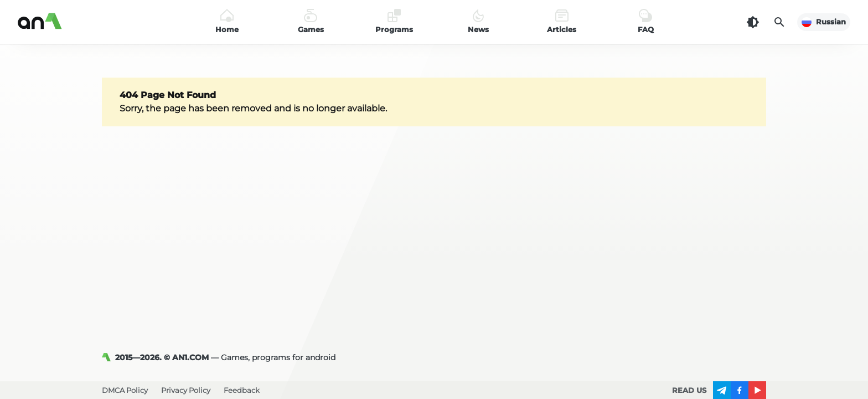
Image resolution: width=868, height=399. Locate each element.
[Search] (779, 22)
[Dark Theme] (753, 22)
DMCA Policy (125, 390)
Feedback (242, 390)
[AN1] (108, 357)
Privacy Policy (186, 390)
